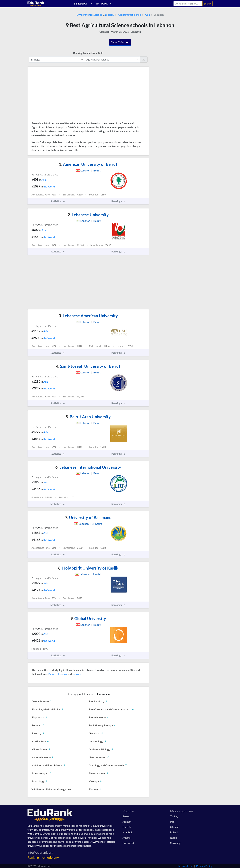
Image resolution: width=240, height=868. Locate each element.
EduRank (136, 32)
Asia (147, 15)
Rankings (118, 201)
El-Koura (62, 674)
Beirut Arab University (88, 417)
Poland (174, 832)
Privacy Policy (204, 866)
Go (144, 59)
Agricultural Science (129, 15)
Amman (127, 822)
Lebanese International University (88, 467)
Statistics (58, 201)
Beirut (52, 674)
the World (49, 186)
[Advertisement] (56, 95)
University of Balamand (88, 517)
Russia (174, 838)
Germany (175, 843)
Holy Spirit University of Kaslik (88, 568)
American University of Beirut (88, 164)
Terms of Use (185, 866)
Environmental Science (89, 15)
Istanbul (127, 832)
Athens (126, 838)
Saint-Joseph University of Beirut (88, 366)
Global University (88, 618)
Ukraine (175, 827)
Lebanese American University (88, 316)
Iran (172, 822)
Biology (109, 15)
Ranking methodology (43, 857)
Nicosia (127, 827)
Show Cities (120, 42)
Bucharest (128, 843)
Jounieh (77, 674)
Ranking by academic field (88, 53)
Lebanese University (88, 215)
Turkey (174, 816)
